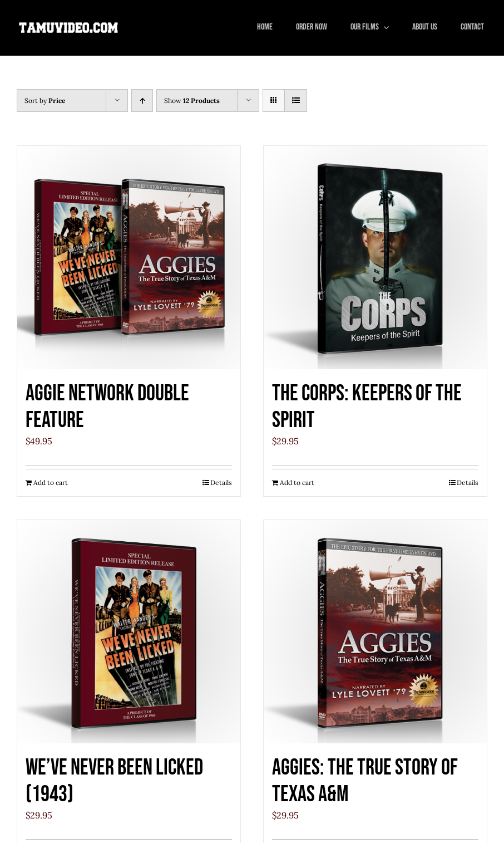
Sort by (45, 101)
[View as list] (296, 101)
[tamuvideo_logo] (68, 24)
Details (221, 482)
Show (192, 101)
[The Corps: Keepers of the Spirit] (375, 258)
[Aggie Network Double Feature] (129, 258)
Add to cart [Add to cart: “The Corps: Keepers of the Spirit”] (297, 482)
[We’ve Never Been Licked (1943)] (129, 632)
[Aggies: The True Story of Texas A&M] (375, 632)
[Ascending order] (142, 101)
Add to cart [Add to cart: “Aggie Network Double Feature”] (51, 482)
